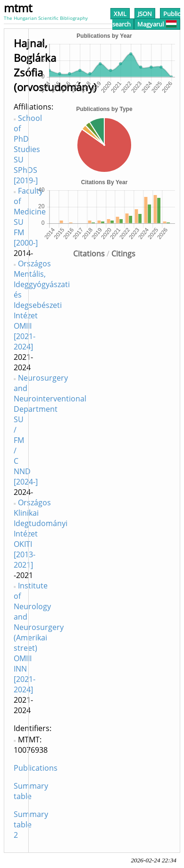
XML (120, 14)
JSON (145, 14)
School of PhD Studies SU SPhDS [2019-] (28, 149)
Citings (123, 254)
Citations (89, 254)
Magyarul (157, 24)
